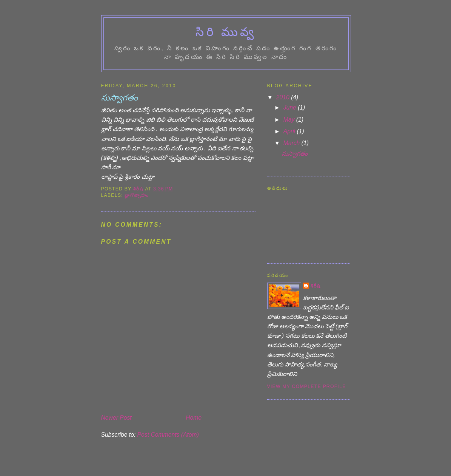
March (292, 143)
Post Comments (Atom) (168, 435)
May (290, 120)
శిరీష (316, 286)
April (290, 131)
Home (194, 418)
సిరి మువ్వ (226, 32)
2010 (284, 97)
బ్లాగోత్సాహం (137, 195)
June (291, 107)
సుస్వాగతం (295, 154)
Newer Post (116, 418)
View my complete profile (307, 386)
